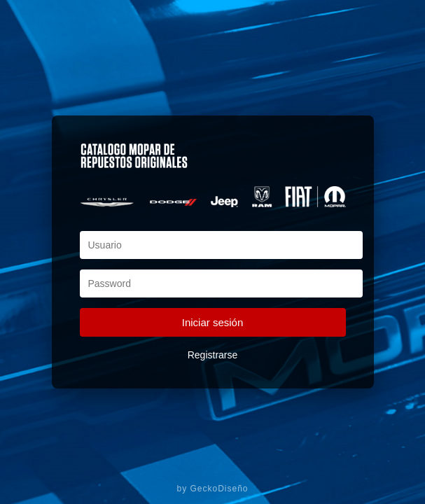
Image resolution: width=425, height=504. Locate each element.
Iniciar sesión (213, 322)
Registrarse (213, 355)
